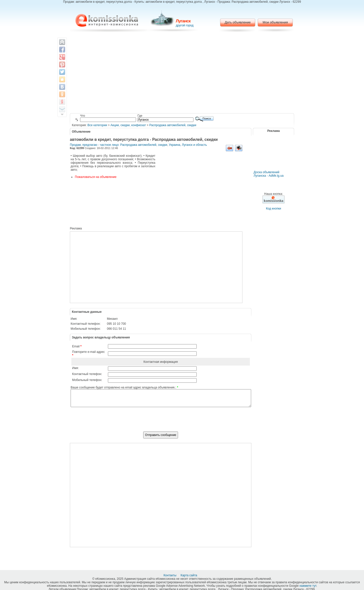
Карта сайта (189, 575)
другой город (185, 25)
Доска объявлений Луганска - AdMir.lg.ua (269, 174)
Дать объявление (238, 22)
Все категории (97, 125)
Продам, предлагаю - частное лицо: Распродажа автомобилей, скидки (118, 145)
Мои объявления (275, 22)
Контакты (170, 575)
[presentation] (161, 422)
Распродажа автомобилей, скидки (173, 125)
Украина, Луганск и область (188, 145)
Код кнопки (274, 209)
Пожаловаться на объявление (96, 177)
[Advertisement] (182, 73)
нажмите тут (308, 586)
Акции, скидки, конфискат (128, 125)
